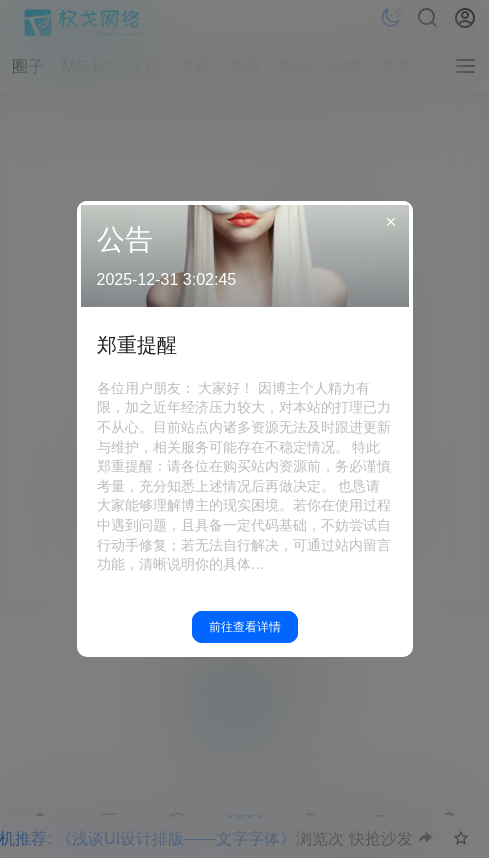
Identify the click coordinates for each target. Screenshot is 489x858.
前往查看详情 (245, 627)
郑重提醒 (137, 345)
